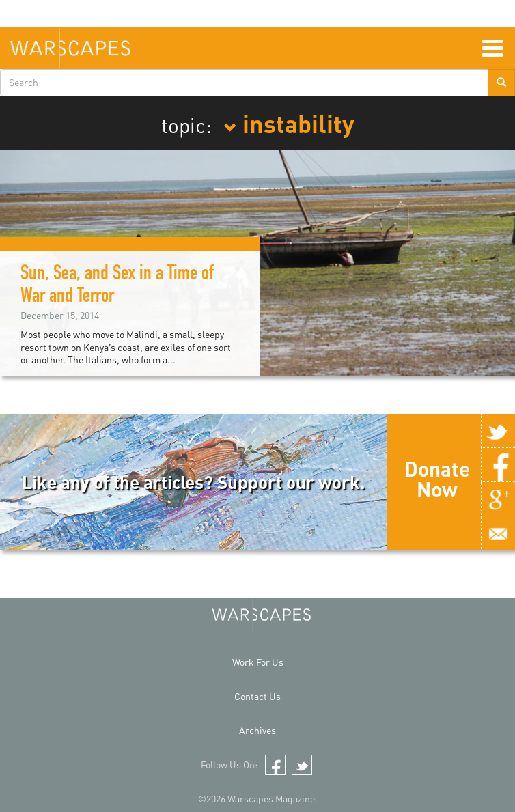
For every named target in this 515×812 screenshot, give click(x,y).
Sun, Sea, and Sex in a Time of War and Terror (117, 286)
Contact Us (257, 696)
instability (289, 123)
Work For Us (258, 662)
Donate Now (437, 479)
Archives (257, 730)
